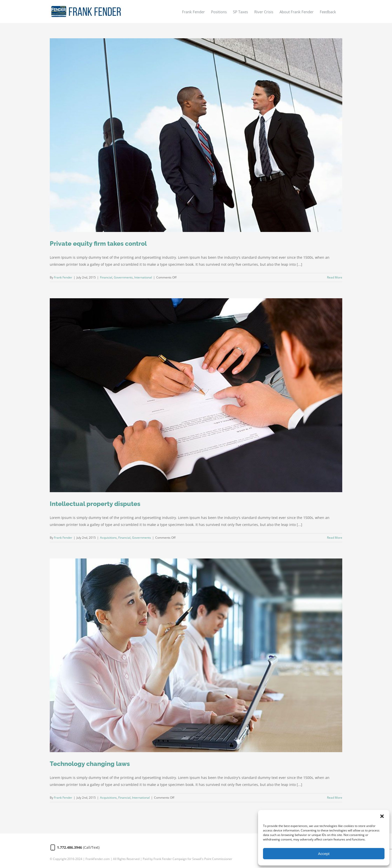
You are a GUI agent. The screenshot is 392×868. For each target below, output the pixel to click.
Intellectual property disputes (95, 504)
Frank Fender (63, 277)
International (143, 277)
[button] (382, 816)
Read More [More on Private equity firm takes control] (335, 277)
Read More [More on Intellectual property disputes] (335, 538)
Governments (123, 277)
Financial (106, 277)
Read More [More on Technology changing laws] (335, 798)
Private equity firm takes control (98, 243)
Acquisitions (108, 538)
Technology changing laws (90, 764)
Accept (324, 854)
